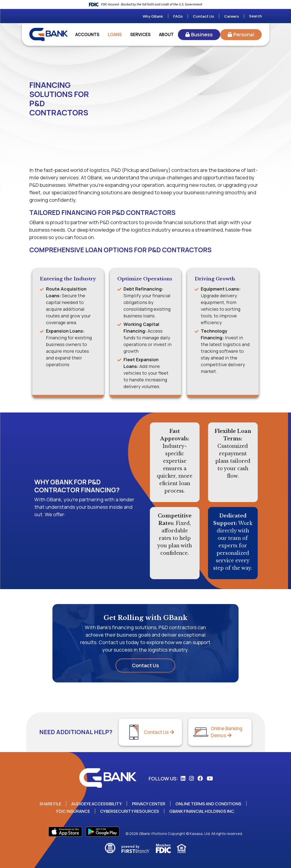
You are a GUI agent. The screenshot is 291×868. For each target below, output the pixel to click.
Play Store (103, 832)
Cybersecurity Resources (129, 811)
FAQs (178, 16)
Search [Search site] (255, 16)
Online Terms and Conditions (210, 804)
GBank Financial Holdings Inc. (203, 811)
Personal (244, 34)
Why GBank (153, 16)
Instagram (191, 778)
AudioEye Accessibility (96, 804)
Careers (231, 16)
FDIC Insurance (72, 811)
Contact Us (203, 16)
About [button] (166, 34)
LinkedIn (183, 778)
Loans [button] (115, 34)
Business (202, 34)
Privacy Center (149, 804)
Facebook (200, 778)
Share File (49, 804)
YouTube (210, 778)
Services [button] (140, 34)
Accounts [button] (87, 34)
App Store (65, 832)
